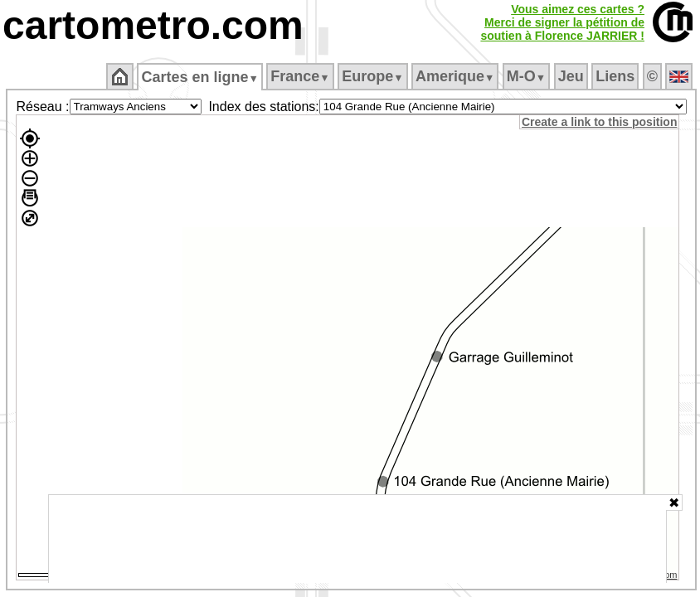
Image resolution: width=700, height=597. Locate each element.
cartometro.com (153, 25)
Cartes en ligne (199, 77)
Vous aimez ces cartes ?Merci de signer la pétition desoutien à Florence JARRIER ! (562, 22)
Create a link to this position (599, 122)
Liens (615, 76)
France (300, 76)
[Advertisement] (357, 539)
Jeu (571, 76)
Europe (372, 76)
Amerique (455, 76)
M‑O (526, 76)
